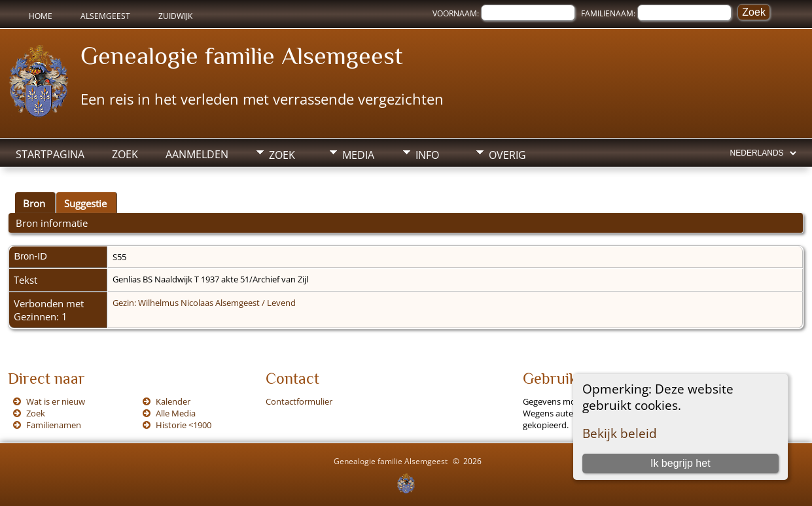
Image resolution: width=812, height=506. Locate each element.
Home (41, 16)
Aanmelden (197, 154)
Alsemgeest (105, 16)
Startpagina (50, 154)
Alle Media (176, 413)
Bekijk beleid (620, 433)
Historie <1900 (184, 425)
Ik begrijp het (680, 463)
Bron (34, 203)
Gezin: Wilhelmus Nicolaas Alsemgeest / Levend (204, 303)
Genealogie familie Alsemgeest (242, 56)
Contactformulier (299, 401)
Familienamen (54, 425)
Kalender (173, 401)
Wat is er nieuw (56, 401)
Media (358, 155)
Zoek (125, 154)
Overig (507, 155)
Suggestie (85, 203)
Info (427, 155)
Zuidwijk (175, 16)
